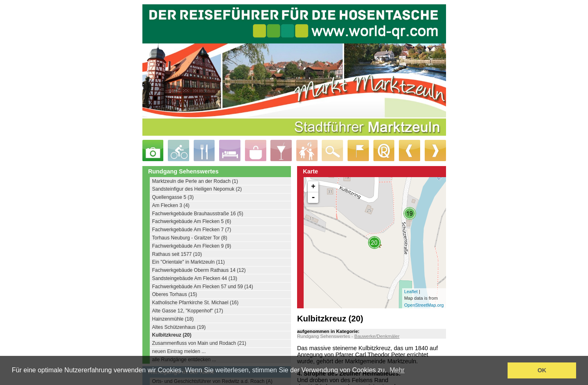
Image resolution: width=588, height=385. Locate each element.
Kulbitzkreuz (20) (172, 335)
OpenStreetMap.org (424, 305)
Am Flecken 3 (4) (171, 205)
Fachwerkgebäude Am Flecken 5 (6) (192, 221)
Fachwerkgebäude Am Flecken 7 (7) (192, 230)
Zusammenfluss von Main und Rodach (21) (199, 343)
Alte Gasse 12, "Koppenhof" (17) (188, 311)
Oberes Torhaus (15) (175, 294)
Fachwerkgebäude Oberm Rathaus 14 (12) (199, 270)
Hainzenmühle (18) (173, 319)
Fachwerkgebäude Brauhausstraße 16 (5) (198, 214)
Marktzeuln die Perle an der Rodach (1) (195, 181)
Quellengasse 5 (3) (173, 197)
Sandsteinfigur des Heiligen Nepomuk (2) (197, 189)
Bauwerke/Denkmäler (377, 336)
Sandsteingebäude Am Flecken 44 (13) (195, 278)
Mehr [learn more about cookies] (397, 370)
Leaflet (411, 292)
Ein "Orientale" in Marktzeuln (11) (189, 262)
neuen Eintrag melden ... (179, 351)
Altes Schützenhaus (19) (179, 327)
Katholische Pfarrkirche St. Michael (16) (196, 303)
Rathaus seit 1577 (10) (177, 254)
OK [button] (542, 370)
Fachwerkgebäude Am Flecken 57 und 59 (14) (203, 287)
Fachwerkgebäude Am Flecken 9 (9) (192, 246)
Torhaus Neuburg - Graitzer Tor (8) (190, 238)
